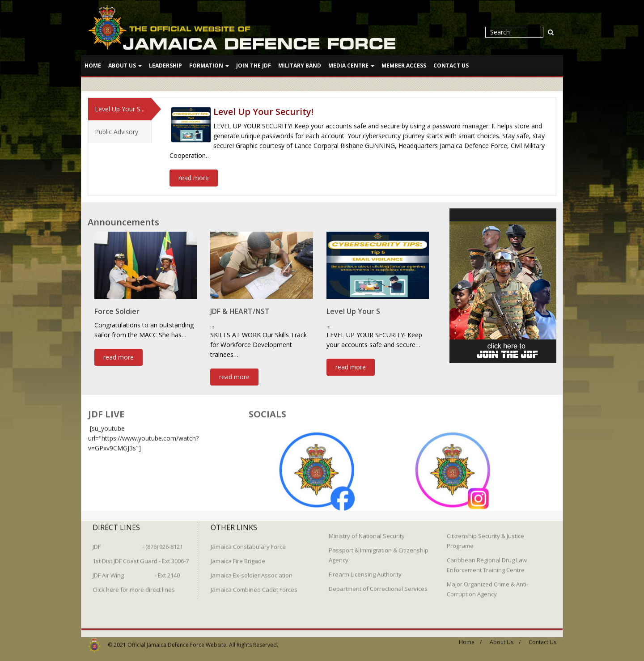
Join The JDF (254, 66)
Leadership (165, 66)
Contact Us (451, 66)
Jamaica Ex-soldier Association (252, 572)
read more (194, 177)
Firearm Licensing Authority (365, 571)
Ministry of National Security (367, 532)
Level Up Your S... (120, 108)
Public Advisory (117, 131)
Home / (470, 638)
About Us (125, 66)
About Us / (505, 638)
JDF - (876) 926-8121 (138, 543)
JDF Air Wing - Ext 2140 (136, 572)
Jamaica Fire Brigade (238, 557)
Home (93, 66)
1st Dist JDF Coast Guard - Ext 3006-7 (141, 557)
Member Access (404, 66)
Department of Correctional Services (378, 585)
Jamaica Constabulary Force (248, 543)
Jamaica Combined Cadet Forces (254, 586)
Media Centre (351, 66)
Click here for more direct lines (134, 586)
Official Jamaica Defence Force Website (177, 641)
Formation (209, 66)
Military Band (300, 66)
